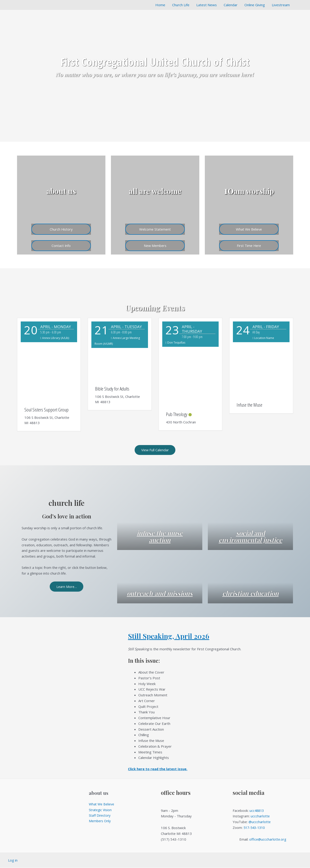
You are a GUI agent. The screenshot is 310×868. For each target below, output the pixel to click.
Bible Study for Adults (112, 389)
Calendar (231, 5)
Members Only (101, 822)
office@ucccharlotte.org (268, 840)
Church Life (181, 5)
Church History (61, 229)
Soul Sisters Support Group (46, 410)
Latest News (207, 5)
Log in (13, 861)
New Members (155, 245)
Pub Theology (177, 414)
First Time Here (249, 245)
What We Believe (249, 229)
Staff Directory (100, 816)
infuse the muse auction (160, 537)
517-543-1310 (255, 828)
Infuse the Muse (249, 405)
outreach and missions (160, 590)
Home (160, 5)
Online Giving (255, 5)
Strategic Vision (101, 810)
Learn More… (67, 587)
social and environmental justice (251, 533)
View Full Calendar (155, 450)
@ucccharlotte (260, 822)
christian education (250, 593)
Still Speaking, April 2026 (171, 636)
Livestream (281, 5)
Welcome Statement (155, 229)
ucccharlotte (260, 816)
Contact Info (61, 245)
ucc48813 (257, 811)
